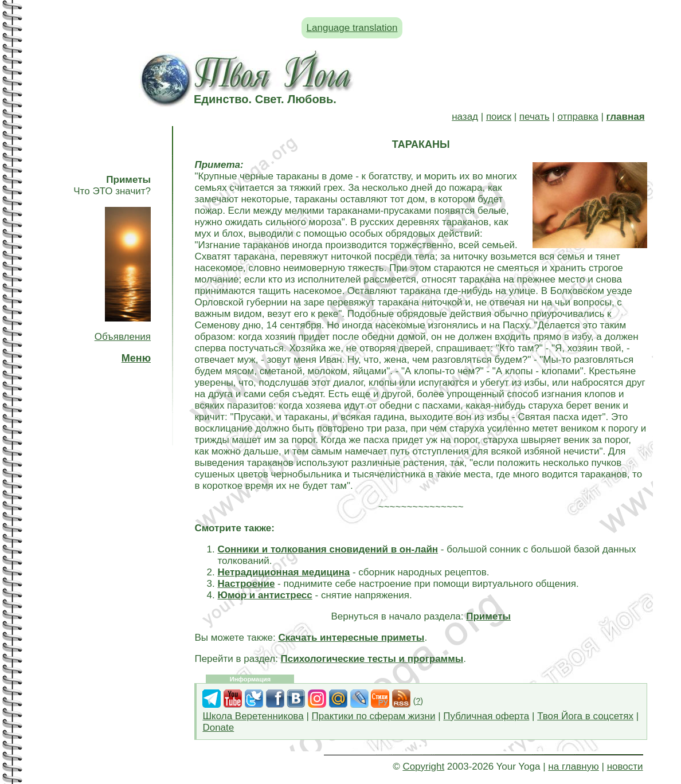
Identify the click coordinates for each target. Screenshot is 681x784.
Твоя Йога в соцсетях (585, 716)
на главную (573, 767)
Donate (218, 728)
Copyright (423, 767)
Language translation (352, 28)
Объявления (123, 337)
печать (535, 117)
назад (465, 117)
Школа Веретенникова (253, 716)
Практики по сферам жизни (374, 716)
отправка (578, 117)
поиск (499, 117)
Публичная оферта (486, 716)
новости (625, 767)
